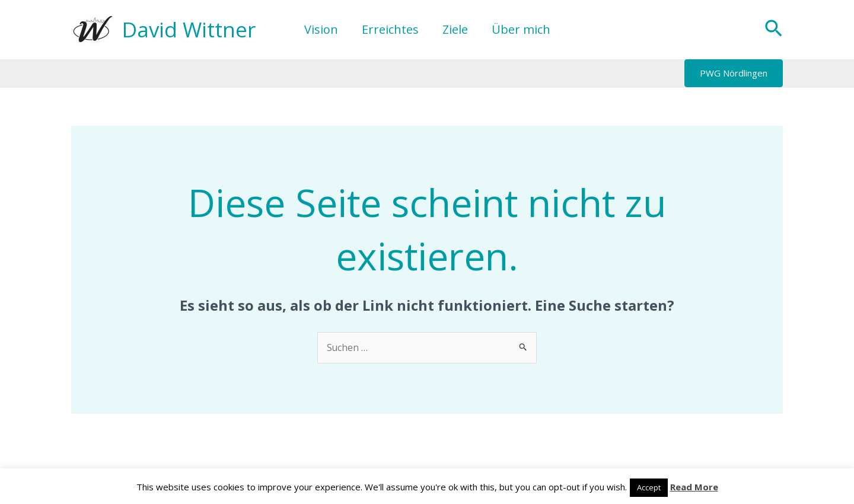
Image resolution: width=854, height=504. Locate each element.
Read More (694, 487)
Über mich (521, 29)
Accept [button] (649, 487)
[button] (774, 30)
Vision (321, 29)
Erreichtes (390, 29)
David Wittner (189, 29)
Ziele (455, 29)
